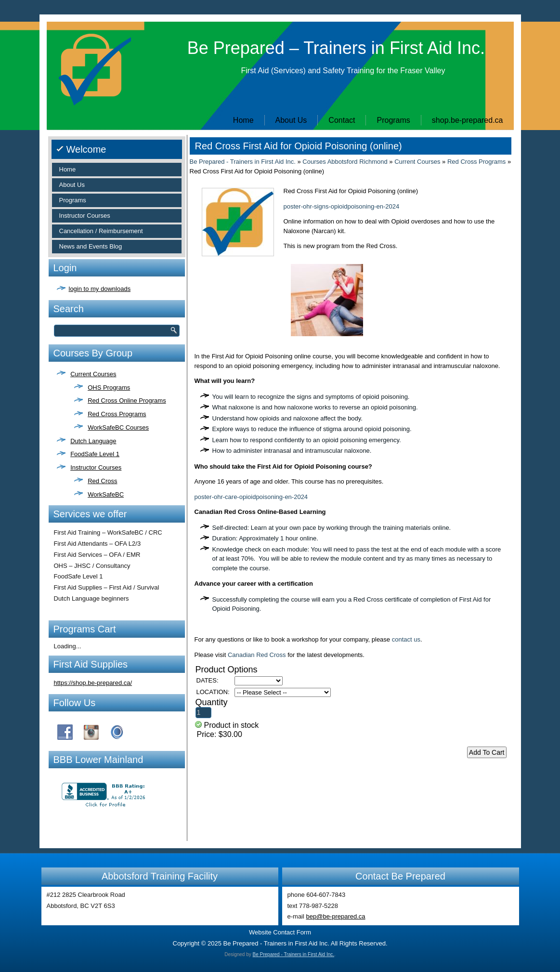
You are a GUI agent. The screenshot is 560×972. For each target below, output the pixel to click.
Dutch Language (93, 441)
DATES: (208, 680)
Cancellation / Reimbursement (101, 231)
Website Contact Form (280, 932)
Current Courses (93, 374)
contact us (406, 639)
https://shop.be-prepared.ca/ (93, 683)
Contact (342, 120)
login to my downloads (100, 289)
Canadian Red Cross (257, 655)
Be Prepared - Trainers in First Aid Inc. (243, 162)
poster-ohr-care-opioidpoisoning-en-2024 (251, 497)
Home (243, 120)
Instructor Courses (85, 216)
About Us (291, 120)
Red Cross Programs (117, 414)
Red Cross (102, 481)
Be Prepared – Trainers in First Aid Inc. (336, 48)
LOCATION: (213, 692)
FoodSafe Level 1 (95, 454)
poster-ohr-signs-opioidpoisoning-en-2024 (342, 206)
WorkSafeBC (106, 494)
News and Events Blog (91, 246)
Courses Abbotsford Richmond (345, 162)
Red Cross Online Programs (127, 401)
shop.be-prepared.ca (468, 120)
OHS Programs (109, 387)
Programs (393, 120)
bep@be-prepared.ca (336, 916)
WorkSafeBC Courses (118, 427)
